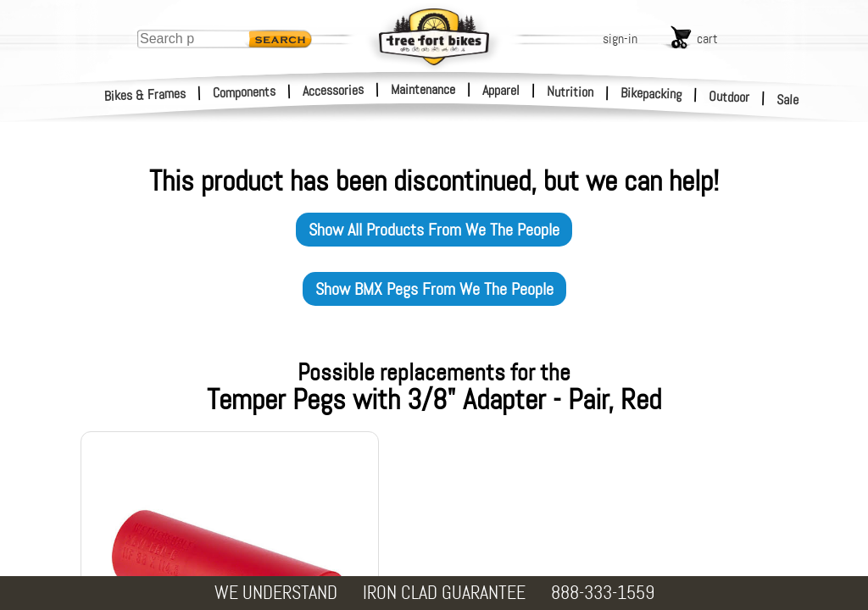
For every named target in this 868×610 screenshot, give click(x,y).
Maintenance (423, 89)
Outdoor (729, 97)
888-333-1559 (603, 593)
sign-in (620, 39)
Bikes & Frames (145, 95)
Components (245, 92)
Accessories (333, 90)
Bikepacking (651, 94)
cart (707, 39)
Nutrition (570, 91)
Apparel (501, 90)
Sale (788, 100)
